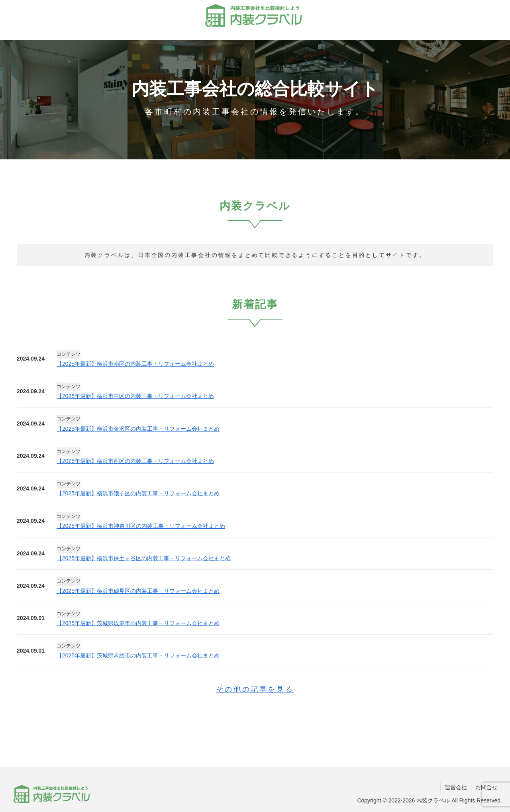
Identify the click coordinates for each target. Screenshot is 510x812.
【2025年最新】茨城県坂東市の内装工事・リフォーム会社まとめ (138, 623)
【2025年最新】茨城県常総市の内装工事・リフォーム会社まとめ (138, 655)
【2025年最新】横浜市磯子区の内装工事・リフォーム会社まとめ (138, 493)
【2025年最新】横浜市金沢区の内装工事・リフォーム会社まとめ (138, 429)
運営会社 (456, 787)
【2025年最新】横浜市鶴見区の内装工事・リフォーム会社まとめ (138, 591)
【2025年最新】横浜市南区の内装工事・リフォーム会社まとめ (135, 364)
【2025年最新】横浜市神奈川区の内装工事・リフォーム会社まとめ (141, 526)
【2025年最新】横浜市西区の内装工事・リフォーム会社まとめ (135, 461)
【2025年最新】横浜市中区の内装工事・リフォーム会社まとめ (135, 396)
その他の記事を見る (255, 689)
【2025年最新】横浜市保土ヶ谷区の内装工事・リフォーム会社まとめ (144, 558)
